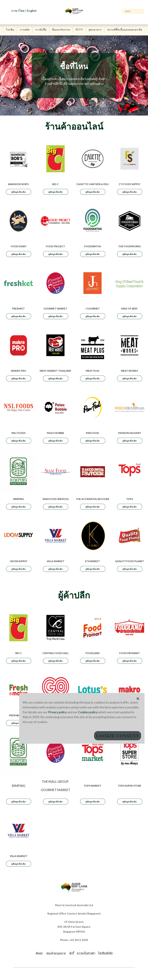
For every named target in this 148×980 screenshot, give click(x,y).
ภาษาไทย (18, 11)
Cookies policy (88, 712)
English (32, 11)
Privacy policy (57, 712)
